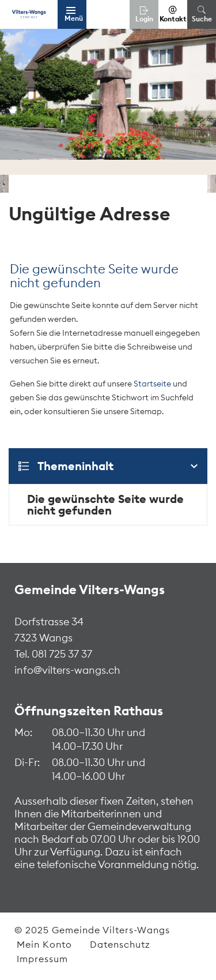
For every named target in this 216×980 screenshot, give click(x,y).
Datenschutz (120, 944)
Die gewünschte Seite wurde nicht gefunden (105, 504)
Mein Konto (44, 944)
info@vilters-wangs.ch (67, 670)
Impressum (42, 959)
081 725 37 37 (61, 654)
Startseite (152, 384)
